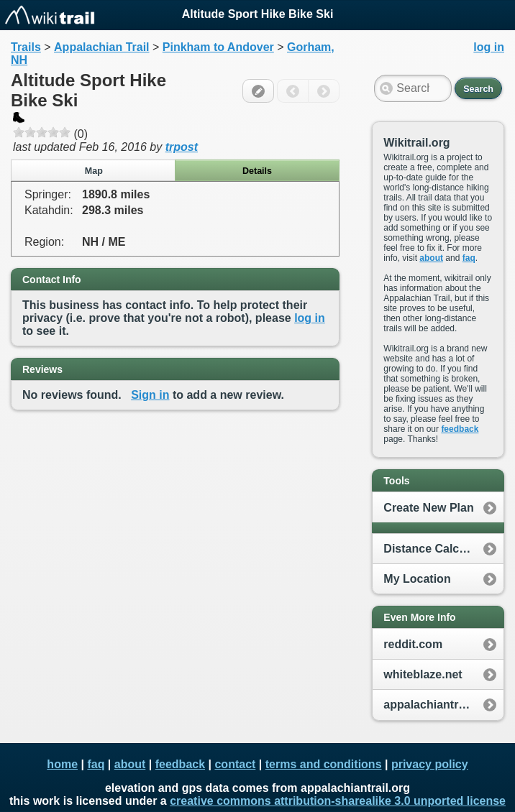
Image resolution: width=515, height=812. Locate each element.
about (431, 258)
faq (469, 258)
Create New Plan (428, 508)
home (62, 764)
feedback (460, 429)
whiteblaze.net (423, 674)
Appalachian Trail (101, 47)
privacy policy (430, 764)
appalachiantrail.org (438, 705)
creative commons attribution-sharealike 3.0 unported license (338, 801)
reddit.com (413, 644)
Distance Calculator (437, 549)
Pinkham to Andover (218, 47)
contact (235, 764)
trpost (182, 147)
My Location (417, 579)
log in (310, 318)
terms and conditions (324, 764)
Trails (26, 47)
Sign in (150, 395)
